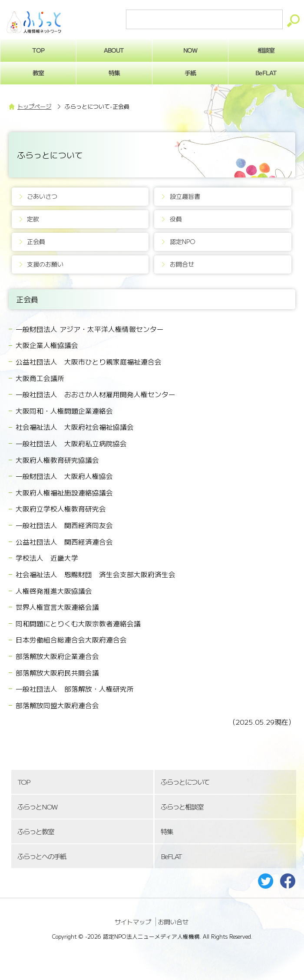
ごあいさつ (42, 196)
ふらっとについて (185, 782)
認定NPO (183, 241)
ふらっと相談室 (182, 807)
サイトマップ (133, 922)
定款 (33, 219)
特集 (114, 73)
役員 (176, 219)
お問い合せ (173, 922)
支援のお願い (45, 264)
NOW (190, 50)
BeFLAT (171, 856)
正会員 (36, 241)
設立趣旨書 (185, 196)
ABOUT (114, 50)
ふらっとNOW (37, 807)
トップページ (34, 106)
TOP (23, 782)
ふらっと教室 (36, 831)
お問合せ (182, 264)
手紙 (190, 73)
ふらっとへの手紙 (42, 856)
